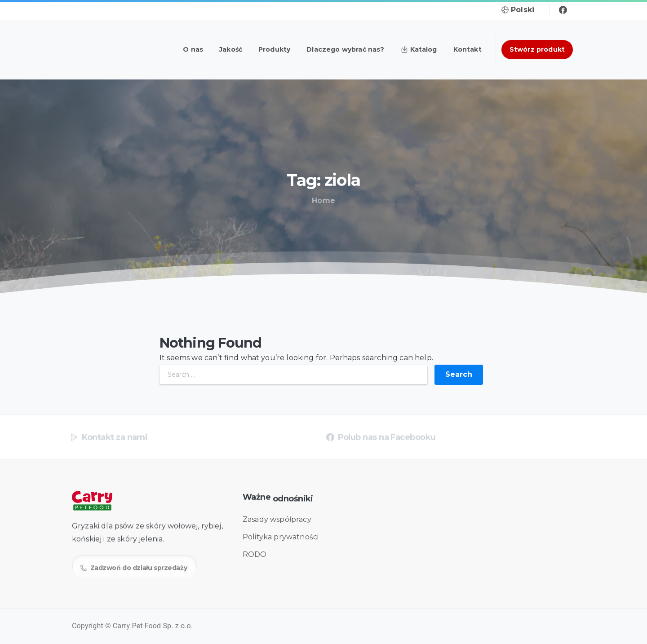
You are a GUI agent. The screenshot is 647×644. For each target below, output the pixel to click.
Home (322, 201)
